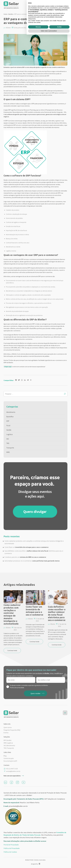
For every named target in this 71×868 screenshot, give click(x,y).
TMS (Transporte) (9, 748)
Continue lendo (12, 650)
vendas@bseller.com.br (13, 771)
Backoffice (10, 417)
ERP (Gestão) (7, 740)
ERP (8, 421)
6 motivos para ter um (25, 557)
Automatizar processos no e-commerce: (32, 561)
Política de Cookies (10, 852)
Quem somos (8, 727)
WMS (8, 452)
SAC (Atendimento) (9, 745)
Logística (9, 434)
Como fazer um (26, 547)
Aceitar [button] (59, 860)
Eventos (6, 733)
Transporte (10, 448)
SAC (8, 439)
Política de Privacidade (12, 848)
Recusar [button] (38, 860)
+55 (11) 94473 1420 (12, 769)
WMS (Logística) (8, 743)
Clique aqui (8, 367)
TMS (8, 443)
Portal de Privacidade (11, 845)
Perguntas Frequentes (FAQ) (12, 730)
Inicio (5, 14)
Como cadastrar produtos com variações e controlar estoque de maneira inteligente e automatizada (34, 542)
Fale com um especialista (12, 776)
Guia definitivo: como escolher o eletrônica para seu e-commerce (34, 552)
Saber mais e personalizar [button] (49, 864)
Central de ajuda (9, 758)
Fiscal (8, 425)
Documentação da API (10, 761)
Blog (5, 756)
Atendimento (11, 412)
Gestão (11, 14)
